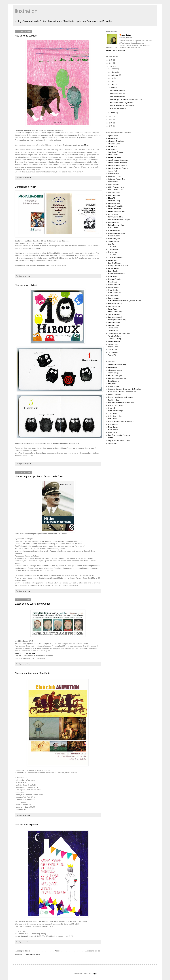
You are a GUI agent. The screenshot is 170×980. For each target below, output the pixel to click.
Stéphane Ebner (114, 323)
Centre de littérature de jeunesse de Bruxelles (124, 389)
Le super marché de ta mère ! (119, 266)
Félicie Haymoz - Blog (116, 225)
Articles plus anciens (93, 951)
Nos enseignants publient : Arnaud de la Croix (39, 476)
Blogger (94, 974)
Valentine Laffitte (114, 341)
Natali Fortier (113, 432)
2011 (111, 120)
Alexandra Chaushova (116, 141)
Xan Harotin (112, 350)
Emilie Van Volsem (115, 209)
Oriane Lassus (113, 296)
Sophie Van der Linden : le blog (119, 441)
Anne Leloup (113, 367)
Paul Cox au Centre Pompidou (119, 435)
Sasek (110, 438)
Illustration (25, 11)
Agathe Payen (113, 136)
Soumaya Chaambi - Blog (117, 320)
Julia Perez (112, 247)
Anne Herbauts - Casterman (118, 160)
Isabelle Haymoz (114, 230)
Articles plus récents (23, 951)
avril (112, 81)
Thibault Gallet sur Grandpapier (119, 333)
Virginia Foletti (113, 344)
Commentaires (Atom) (33, 955)
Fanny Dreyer (113, 214)
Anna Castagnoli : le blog (117, 365)
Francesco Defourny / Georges (119, 220)
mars (113, 84)
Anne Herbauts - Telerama (118, 166)
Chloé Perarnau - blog (116, 187)
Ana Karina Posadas (115, 152)
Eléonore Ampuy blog (116, 206)
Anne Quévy (126, 35)
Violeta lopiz (113, 443)
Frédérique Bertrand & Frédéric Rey (121, 403)
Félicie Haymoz (114, 222)
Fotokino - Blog (114, 400)
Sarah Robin (113, 309)
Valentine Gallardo (115, 336)
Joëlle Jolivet (113, 414)
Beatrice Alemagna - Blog (117, 378)
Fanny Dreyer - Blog (115, 217)
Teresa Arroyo (113, 328)
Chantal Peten (113, 182)
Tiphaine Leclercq (114, 339)
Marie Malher (113, 277)
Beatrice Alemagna (115, 376)
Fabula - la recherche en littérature (120, 397)
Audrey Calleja (113, 373)
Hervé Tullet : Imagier (116, 411)
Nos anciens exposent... (28, 825)
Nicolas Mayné (113, 287)
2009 (111, 126)
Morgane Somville (115, 279)
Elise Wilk (112, 198)
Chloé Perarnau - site (116, 190)
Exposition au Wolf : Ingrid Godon (33, 604)
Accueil (58, 951)
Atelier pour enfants (115, 370)
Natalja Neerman (114, 285)
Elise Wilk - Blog (114, 201)
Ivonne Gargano (114, 236)
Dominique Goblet (115, 395)
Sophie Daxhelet (114, 314)
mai (112, 78)
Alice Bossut (113, 147)
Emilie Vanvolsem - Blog (117, 212)
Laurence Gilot (113, 268)
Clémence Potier (114, 193)
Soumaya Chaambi (115, 317)
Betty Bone (112, 384)
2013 (111, 66)
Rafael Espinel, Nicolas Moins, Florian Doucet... (125, 301)
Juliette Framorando (115, 258)
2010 (111, 123)
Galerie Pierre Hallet (115, 405)
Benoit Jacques (114, 381)
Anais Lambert (113, 155)
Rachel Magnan (114, 298)
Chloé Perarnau (114, 185)
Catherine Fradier (114, 176)
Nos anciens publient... (27, 285)
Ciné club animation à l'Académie (33, 673)
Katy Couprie (113, 419)
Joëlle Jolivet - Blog (115, 416)
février (113, 87)
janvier (113, 113)
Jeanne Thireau (114, 241)
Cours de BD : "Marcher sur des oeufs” (122, 392)
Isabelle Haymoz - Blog (116, 233)
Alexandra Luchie (114, 144)
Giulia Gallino (113, 228)
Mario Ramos (113, 430)
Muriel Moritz (113, 282)
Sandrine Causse (114, 306)
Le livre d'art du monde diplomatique (121, 422)
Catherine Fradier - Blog (117, 179)
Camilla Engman (114, 386)
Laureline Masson (115, 263)
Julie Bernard (113, 249)
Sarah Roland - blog (115, 312)
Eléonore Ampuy (114, 203)
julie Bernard (113, 252)
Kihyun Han (112, 260)
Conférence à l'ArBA (26, 187)
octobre (113, 72)
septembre (115, 75)
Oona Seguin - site (115, 293)
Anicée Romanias (114, 157)
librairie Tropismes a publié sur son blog (72, 145)
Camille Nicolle (113, 174)
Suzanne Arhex (114, 325)
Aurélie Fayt (112, 171)
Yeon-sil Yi (112, 355)
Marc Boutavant (114, 424)
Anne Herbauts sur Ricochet (118, 168)
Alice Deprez (113, 149)
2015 (111, 60)
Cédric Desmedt (114, 195)
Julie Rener (112, 255)
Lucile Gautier (113, 271)
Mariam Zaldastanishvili (117, 274)
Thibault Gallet (113, 331)
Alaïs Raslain (113, 138)
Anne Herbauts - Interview (117, 163)
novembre (114, 69)
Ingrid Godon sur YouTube (25, 653)
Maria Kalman (113, 427)
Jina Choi (112, 244)
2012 (111, 117)
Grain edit (112, 408)
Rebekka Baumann (115, 304)
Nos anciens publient (26, 36)
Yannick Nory (113, 352)
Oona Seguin (113, 290)
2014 (111, 63)
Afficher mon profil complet (116, 50)
